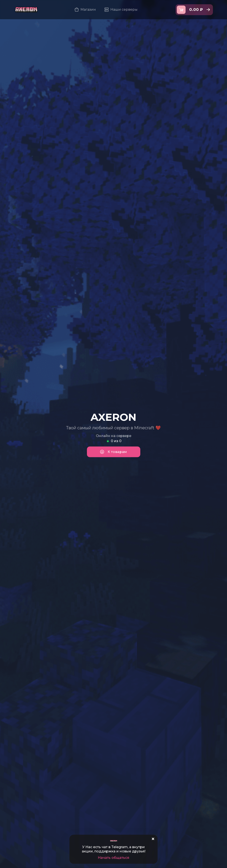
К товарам (113, 452)
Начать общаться (113, 858)
